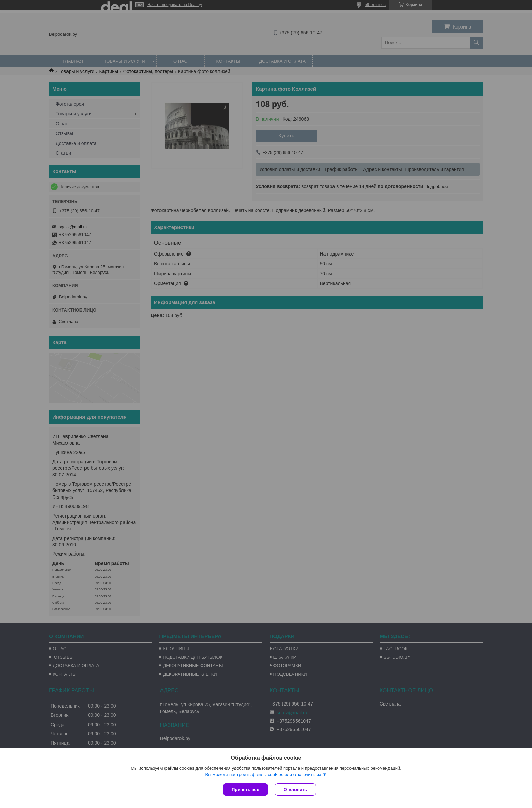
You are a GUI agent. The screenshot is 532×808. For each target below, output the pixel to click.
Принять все (245, 790)
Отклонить (295, 790)
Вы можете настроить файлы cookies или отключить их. (264, 775)
